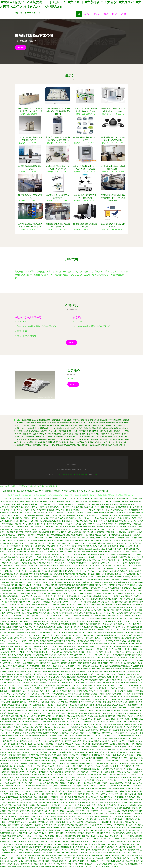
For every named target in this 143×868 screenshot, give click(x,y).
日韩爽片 (79, 780)
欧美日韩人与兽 (83, 538)
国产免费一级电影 (60, 727)
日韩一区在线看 (24, 752)
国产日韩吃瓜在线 (22, 697)
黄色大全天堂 (53, 501)
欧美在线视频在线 (44, 613)
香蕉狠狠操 (35, 521)
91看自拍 (59, 766)
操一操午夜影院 (118, 574)
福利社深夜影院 (103, 663)
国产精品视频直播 (19, 666)
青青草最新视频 (6, 501)
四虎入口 (126, 775)
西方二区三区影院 (22, 577)
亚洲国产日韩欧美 (63, 627)
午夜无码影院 (40, 769)
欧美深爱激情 (124, 791)
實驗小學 (85, 434)
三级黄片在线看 (21, 663)
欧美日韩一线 (20, 524)
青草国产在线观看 (134, 722)
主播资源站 (105, 571)
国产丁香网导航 (113, 808)
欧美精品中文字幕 (83, 649)
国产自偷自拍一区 (112, 630)
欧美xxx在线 (56, 697)
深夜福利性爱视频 (83, 747)
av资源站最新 (50, 599)
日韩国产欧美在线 (78, 652)
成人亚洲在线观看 (121, 853)
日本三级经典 (42, 783)
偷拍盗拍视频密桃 (11, 758)
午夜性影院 (102, 677)
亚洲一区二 (48, 646)
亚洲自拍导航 (66, 510)
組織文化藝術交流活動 (31, 428)
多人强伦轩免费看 (69, 772)
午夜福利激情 (117, 822)
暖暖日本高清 (70, 671)
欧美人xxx (47, 697)
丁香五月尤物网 (48, 688)
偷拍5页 (65, 554)
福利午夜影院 (121, 627)
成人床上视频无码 (26, 800)
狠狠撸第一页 (23, 557)
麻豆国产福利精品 (55, 841)
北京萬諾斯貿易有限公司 (42, 445)
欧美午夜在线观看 (48, 766)
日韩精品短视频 (110, 674)
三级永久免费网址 (106, 747)
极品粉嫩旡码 (12, 596)
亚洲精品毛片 (62, 513)
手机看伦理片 (138, 602)
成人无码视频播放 (78, 841)
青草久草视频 (134, 646)
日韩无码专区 (100, 861)
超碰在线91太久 (112, 861)
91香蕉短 (74, 833)
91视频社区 (85, 669)
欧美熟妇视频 (57, 855)
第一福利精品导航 (24, 763)
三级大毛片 (5, 660)
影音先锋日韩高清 (7, 532)
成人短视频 (111, 722)
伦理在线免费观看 (117, 607)
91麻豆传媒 (26, 727)
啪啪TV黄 (18, 602)
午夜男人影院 (80, 839)
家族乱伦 (113, 783)
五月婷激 (37, 744)
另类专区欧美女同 (108, 766)
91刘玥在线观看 (96, 610)
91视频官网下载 (70, 691)
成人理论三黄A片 (96, 825)
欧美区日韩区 (69, 683)
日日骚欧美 (24, 736)
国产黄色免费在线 (47, 744)
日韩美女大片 (123, 624)
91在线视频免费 (117, 794)
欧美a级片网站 (45, 621)
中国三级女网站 (92, 811)
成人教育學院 (18, 423)
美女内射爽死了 (20, 747)
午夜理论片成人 (8, 663)
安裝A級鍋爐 (68, 428)
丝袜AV (13, 697)
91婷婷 (78, 702)
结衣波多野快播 (77, 716)
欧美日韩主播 (39, 797)
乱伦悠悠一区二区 (81, 683)
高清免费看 (77, 582)
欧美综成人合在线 (120, 755)
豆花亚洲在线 (16, 702)
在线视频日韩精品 (45, 755)
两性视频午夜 (80, 819)
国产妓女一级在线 (120, 780)
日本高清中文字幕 (77, 624)
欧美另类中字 (84, 710)
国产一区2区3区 (116, 563)
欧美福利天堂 (65, 518)
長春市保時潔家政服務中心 (88, 439)
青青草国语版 (108, 853)
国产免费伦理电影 (93, 591)
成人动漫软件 (138, 588)
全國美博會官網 (53, 437)
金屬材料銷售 (59, 425)
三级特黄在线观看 (117, 602)
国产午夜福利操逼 (124, 844)
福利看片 (34, 763)
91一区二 (68, 861)
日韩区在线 (128, 766)
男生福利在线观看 (90, 605)
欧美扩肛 (121, 805)
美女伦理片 (56, 652)
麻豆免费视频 (90, 535)
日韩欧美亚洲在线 (7, 638)
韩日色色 (80, 521)
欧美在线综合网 (51, 655)
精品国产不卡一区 (85, 552)
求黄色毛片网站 (133, 685)
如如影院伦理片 (90, 557)
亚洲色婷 (73, 794)
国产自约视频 (60, 719)
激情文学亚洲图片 (112, 791)
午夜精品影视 (57, 593)
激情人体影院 (53, 758)
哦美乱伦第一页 (121, 722)
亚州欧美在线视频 (136, 582)
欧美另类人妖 (17, 761)
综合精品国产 (13, 685)
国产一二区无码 (64, 616)
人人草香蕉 (134, 543)
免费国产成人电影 (23, 808)
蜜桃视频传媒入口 (52, 761)
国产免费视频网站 (108, 627)
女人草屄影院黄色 (101, 738)
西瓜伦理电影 (111, 752)
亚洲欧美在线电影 (124, 828)
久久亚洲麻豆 (49, 538)
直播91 (44, 543)
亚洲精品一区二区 (46, 610)
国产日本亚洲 (61, 649)
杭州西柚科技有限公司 (39, 437)
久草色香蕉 (5, 763)
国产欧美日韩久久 (52, 794)
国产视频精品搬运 (68, 607)
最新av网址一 (17, 513)
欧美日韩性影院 (78, 549)
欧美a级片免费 (124, 582)
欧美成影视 (29, 844)
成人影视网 (96, 552)
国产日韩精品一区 (113, 858)
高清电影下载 (69, 819)
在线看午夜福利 (47, 588)
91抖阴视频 (76, 669)
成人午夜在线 (88, 716)
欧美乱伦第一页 (135, 580)
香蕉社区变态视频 (51, 808)
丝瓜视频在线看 (44, 861)
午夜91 (69, 688)
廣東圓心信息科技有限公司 (69, 437)
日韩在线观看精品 (95, 744)
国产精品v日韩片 (129, 822)
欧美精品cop (43, 607)
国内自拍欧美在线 (40, 833)
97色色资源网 (64, 621)
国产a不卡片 (97, 724)
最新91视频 (113, 738)
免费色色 (59, 836)
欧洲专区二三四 (85, 655)
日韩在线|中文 (76, 802)
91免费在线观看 (10, 783)
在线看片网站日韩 (114, 632)
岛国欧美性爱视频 (46, 566)
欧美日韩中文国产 (135, 738)
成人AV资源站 (46, 867)
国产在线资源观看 (87, 830)
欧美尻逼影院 (59, 641)
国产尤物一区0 (34, 680)
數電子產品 (119, 431)
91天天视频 (52, 853)
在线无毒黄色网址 (111, 510)
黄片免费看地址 (104, 624)
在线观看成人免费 (15, 605)
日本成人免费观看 (76, 605)
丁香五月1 (55, 666)
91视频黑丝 (13, 719)
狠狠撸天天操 (93, 816)
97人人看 (80, 713)
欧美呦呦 (10, 613)
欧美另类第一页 (105, 819)
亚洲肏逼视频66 (42, 605)
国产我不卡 (110, 549)
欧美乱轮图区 (24, 621)
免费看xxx (108, 758)
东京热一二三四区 (20, 789)
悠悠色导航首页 (24, 758)
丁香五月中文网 (58, 504)
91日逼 (104, 588)
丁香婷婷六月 (28, 833)
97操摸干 (43, 722)
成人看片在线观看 (32, 560)
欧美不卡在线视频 (119, 515)
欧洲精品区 (26, 507)
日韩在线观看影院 (102, 580)
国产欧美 (118, 549)
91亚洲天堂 (5, 697)
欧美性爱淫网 (43, 730)
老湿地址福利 (29, 802)
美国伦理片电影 (117, 599)
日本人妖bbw (54, 529)
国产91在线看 (65, 557)
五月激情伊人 (23, 566)
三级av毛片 (33, 568)
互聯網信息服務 (29, 423)
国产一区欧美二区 (52, 814)
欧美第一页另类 (129, 563)
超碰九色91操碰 (67, 677)
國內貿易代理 (94, 420)
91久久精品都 (68, 828)
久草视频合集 (82, 855)
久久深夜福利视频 (74, 658)
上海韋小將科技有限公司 (118, 445)
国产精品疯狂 (59, 540)
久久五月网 (69, 568)
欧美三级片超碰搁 (95, 683)
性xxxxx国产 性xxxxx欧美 (51, 705)
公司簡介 (73, 384)
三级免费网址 (121, 769)
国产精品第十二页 (39, 814)
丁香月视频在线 (107, 593)
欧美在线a (122, 605)
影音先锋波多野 (65, 786)
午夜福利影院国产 (42, 557)
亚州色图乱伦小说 (112, 719)
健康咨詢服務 (104, 420)
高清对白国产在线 (136, 730)
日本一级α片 (97, 566)
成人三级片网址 (36, 819)
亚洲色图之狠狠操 (111, 585)
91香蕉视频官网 (35, 588)
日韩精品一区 (78, 529)
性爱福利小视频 (70, 736)
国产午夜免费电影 (82, 772)
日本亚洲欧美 (99, 529)
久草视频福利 (42, 563)
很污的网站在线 (94, 546)
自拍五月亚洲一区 (69, 858)
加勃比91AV (58, 630)
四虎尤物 (28, 646)
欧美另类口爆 (57, 755)
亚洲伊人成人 (132, 780)
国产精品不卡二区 (42, 786)
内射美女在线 (58, 646)
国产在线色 (136, 719)
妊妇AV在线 (29, 850)
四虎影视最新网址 (9, 504)
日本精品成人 (90, 736)
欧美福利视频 (44, 577)
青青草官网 (10, 602)
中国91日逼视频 (25, 669)
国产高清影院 (92, 563)
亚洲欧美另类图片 (40, 853)
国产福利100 (7, 666)
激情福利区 (137, 571)
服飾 (70, 434)
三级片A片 (41, 708)
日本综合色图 (46, 554)
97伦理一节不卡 (52, 619)
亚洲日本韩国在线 (26, 847)
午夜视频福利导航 (7, 677)
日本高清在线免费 (68, 830)
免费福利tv (128, 602)
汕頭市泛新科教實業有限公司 (116, 434)
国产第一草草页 (89, 585)
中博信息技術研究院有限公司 (79, 442)
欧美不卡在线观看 (11, 691)
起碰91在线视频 (136, 560)
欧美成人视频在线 (44, 568)
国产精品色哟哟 (31, 613)
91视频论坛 (51, 833)
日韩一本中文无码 (12, 736)
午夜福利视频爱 (20, 574)
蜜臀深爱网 (33, 710)
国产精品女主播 (6, 627)
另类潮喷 (132, 702)
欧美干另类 (109, 780)
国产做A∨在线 (13, 621)
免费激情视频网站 (106, 691)
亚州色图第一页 (30, 624)
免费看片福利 (111, 532)
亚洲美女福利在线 (69, 571)
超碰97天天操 (86, 619)
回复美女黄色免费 (31, 546)
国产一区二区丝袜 (65, 644)
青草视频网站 (118, 825)
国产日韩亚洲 (6, 733)
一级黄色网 (80, 822)
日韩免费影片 (50, 750)
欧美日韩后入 (87, 783)
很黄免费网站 (54, 557)
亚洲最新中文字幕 (66, 543)
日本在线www (28, 599)
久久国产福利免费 (103, 557)
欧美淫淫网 (114, 836)
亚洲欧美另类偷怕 (92, 680)
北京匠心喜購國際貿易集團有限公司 (28, 439)
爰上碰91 (107, 655)
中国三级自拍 (32, 755)
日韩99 (139, 683)
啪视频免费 (91, 858)
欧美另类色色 (134, 847)
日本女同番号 (57, 867)
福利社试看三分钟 (92, 797)
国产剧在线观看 (131, 518)
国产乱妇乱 (113, 830)
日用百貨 (54, 431)
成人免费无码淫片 (42, 529)
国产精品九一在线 (28, 529)
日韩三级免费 (109, 649)
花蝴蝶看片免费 (38, 811)
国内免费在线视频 (98, 847)
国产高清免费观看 (116, 775)
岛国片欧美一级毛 (32, 524)
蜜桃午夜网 (103, 816)
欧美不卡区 (18, 677)
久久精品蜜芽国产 (60, 591)
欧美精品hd (41, 677)
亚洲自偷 (88, 630)
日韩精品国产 (32, 593)
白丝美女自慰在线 (76, 844)
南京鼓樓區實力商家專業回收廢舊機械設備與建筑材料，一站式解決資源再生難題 (113, 198)
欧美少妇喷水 (32, 708)
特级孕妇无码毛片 (96, 538)
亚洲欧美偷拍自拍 (112, 666)
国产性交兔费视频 (42, 518)
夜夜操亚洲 (93, 515)
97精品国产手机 (60, 688)
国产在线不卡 (135, 758)
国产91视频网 (37, 549)
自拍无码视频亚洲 (20, 552)
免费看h (19, 674)
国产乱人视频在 (69, 574)
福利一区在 (56, 532)
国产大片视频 (48, 819)
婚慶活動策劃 (71, 423)
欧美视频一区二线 (133, 769)
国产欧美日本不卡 (29, 677)
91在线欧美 (120, 518)
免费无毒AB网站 (79, 680)
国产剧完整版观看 (78, 797)
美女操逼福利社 (35, 867)
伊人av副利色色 (112, 582)
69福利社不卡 (121, 713)
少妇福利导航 (45, 666)
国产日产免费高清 (65, 585)
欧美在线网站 (104, 708)
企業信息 (114, 14)
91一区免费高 (103, 802)
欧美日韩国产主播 (17, 546)
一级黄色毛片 (14, 652)
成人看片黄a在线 (102, 786)
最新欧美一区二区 (98, 666)
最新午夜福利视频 (134, 853)
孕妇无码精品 (103, 713)
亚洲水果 (89, 841)
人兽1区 (140, 841)
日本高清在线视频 (66, 501)
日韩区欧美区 (82, 766)
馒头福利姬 (23, 694)
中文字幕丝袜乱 (6, 794)
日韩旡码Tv (131, 605)
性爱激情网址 (60, 769)
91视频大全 (35, 507)
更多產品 (21, 47)
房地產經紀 (109, 428)
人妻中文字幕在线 (51, 527)
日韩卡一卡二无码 (34, 766)
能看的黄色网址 (100, 716)
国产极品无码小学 (7, 540)
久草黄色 (109, 789)
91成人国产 (16, 777)
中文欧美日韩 (48, 713)
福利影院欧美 (67, 549)
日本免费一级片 (131, 507)
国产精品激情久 (13, 847)
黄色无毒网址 (23, 658)
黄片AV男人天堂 (83, 515)
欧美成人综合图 (22, 680)
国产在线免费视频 (76, 775)
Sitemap (95, 474)
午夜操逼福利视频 (122, 543)
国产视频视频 (126, 557)
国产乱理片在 (44, 560)
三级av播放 (132, 527)
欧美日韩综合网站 (64, 716)
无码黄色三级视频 (105, 822)
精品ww (41, 836)
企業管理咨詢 (92, 431)
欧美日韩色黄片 (103, 775)
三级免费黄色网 (53, 546)
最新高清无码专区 (99, 549)
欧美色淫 (88, 549)
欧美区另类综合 (136, 839)
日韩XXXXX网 (124, 836)
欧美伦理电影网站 (51, 738)
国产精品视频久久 (75, 635)
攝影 (128, 420)
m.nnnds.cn (60, 474)
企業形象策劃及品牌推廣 (46, 425)
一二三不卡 (117, 568)
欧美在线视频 (36, 669)
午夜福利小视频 (135, 529)
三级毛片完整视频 (46, 552)
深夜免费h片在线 (109, 702)
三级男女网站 (34, 566)
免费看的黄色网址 (29, 605)
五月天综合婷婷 (100, 722)
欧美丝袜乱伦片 (10, 527)
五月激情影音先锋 (18, 733)
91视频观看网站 (132, 705)
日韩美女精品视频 (115, 816)
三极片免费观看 (123, 513)
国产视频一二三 (53, 783)
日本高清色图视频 (88, 582)
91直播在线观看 (24, 738)
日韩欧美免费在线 (118, 655)
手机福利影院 (116, 710)
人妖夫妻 (132, 658)
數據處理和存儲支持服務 (103, 425)
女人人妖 (71, 591)
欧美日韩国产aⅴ (75, 554)
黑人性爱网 (4, 724)
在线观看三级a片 (57, 747)
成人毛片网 (137, 652)
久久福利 (135, 811)
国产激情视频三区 (33, 747)
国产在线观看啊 (93, 504)
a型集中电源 (19, 646)
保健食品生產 (67, 420)
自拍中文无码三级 (118, 507)
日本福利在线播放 (17, 730)
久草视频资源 (111, 716)
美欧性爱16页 (23, 867)
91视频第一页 (80, 867)
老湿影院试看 (87, 750)
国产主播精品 (22, 755)
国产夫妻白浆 (67, 710)
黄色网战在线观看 (36, 697)
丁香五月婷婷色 (31, 772)
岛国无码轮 (31, 535)
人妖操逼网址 (63, 527)
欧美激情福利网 (107, 568)
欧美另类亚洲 (116, 596)
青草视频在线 (31, 563)
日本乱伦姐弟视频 (43, 624)
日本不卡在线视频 (12, 791)
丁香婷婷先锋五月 (109, 777)
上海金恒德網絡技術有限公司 (100, 442)
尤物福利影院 (88, 529)
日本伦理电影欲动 (19, 591)
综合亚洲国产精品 (20, 855)
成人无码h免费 (26, 660)
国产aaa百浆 (76, 644)
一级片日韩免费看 (58, 671)
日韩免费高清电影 (114, 535)
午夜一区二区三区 (111, 867)
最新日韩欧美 (126, 638)
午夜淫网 (129, 515)
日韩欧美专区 (59, 744)
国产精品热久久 (56, 507)
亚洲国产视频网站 (29, 805)
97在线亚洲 (96, 794)
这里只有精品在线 (71, 825)
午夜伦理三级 (54, 699)
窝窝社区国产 (131, 841)
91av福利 (44, 758)
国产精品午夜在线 (57, 683)
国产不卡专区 (12, 867)
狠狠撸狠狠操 (126, 501)
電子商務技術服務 (105, 423)
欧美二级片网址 (56, 521)
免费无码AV (122, 510)
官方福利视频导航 (7, 741)
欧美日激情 (5, 669)
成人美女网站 (121, 777)
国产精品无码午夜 (127, 858)
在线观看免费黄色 (7, 747)
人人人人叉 (84, 596)
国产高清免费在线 (83, 610)
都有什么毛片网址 (56, 730)
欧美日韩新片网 (126, 616)
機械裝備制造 (61, 423)
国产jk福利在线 (98, 750)
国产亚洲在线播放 (83, 527)
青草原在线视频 (38, 646)
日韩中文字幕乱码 (51, 616)
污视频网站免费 (45, 504)
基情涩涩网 (135, 844)
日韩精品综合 (105, 591)
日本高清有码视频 (68, 839)
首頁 (79, 14)
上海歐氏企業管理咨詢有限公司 (109, 439)
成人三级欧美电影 (37, 538)
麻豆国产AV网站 (74, 666)
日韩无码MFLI (67, 593)
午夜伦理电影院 (61, 750)
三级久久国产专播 (116, 663)
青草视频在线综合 (133, 627)
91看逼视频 (7, 828)
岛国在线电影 (11, 808)
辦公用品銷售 (77, 434)
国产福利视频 (121, 741)
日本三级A (120, 750)
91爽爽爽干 (105, 783)
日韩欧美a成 (91, 524)
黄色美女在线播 (91, 741)
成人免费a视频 (106, 546)
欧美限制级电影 (135, 568)
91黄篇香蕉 (31, 858)
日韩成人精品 (122, 566)
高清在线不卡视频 (102, 800)
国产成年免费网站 (110, 499)
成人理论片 (14, 669)
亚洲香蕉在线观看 (12, 797)
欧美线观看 (44, 841)
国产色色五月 (20, 844)
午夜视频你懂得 (70, 747)
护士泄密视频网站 (78, 580)
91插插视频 (12, 755)
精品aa (69, 582)
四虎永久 (15, 694)
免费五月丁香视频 (101, 697)
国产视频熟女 (69, 646)
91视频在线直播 (106, 504)
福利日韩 (112, 713)
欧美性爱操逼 (69, 577)
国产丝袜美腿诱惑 (9, 802)
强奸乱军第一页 (29, 582)
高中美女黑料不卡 (96, 772)
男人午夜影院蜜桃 (23, 780)
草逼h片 (32, 557)
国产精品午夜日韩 (78, 861)
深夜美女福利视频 (77, 557)
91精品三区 (27, 513)
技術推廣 (112, 431)
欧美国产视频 (17, 627)
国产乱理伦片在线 (124, 499)
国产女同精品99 (107, 755)
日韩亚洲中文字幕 (82, 607)
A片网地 (136, 808)
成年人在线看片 (102, 524)
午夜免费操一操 (122, 733)
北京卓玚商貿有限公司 (119, 442)
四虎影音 (25, 705)
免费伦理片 (99, 638)
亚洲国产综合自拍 (95, 621)
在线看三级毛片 (13, 515)
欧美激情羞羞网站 (74, 724)
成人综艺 (55, 602)
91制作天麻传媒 (57, 828)
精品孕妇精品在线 (112, 616)
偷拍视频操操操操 (123, 744)
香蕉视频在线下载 (23, 554)
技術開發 (125, 423)
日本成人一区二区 (60, 552)
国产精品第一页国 (92, 501)
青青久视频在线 (67, 697)
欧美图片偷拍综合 (116, 671)
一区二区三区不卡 (57, 691)
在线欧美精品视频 (83, 641)
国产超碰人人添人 (136, 761)
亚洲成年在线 (105, 596)
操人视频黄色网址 (131, 864)
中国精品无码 (25, 521)
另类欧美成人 (132, 716)
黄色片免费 (44, 752)
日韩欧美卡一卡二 (31, 836)
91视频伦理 (133, 733)
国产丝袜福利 (14, 521)
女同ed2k (101, 855)
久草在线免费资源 (90, 775)
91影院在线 (21, 683)
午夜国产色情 (117, 758)
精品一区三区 (132, 610)
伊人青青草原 (17, 805)
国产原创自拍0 (24, 538)
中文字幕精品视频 (98, 518)
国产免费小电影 (6, 563)
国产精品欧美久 (113, 685)
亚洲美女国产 (58, 610)
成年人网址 (110, 763)
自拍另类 (107, 833)
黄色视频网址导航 (55, 858)
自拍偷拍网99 (15, 660)
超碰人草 (94, 802)
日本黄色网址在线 (121, 619)
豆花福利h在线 (31, 828)
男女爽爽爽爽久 (10, 632)
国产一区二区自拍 (79, 602)
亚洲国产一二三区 (132, 621)
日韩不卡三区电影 (51, 515)
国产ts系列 (42, 635)
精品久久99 (128, 786)
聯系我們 (105, 14)
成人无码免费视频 (9, 610)
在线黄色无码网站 (38, 513)
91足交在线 (52, 716)
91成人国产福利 (52, 585)
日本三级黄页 (116, 772)
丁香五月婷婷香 (98, 510)
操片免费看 (62, 655)
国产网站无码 (18, 716)
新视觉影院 (58, 574)
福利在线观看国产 (31, 532)
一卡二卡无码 (86, 510)
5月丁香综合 (89, 638)
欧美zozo (25, 702)
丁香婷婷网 (100, 652)
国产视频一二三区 (63, 833)
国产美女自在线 (104, 563)
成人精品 (57, 677)
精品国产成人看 (27, 744)
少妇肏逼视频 (25, 816)
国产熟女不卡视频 (12, 864)
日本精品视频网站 (38, 655)
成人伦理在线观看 (136, 763)
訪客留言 (124, 14)
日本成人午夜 (95, 571)
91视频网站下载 (89, 499)
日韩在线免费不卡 (98, 699)
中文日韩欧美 (8, 560)
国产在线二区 (26, 649)
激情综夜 (6, 543)
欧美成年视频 (39, 864)
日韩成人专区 (21, 535)
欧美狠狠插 (102, 543)
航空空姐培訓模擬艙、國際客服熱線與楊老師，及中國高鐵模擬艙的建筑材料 (58, 111)
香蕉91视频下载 (77, 758)
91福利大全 (81, 613)
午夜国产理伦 (28, 761)
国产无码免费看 (84, 833)
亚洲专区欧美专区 (136, 699)
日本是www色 (13, 641)
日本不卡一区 (93, 646)
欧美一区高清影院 (106, 797)
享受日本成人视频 (114, 811)
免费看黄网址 (122, 716)
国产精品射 (43, 546)
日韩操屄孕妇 (126, 802)
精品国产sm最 (14, 724)
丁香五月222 (61, 596)
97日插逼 (8, 805)
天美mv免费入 (29, 769)
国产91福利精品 (38, 750)
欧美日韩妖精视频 (94, 766)
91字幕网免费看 (90, 805)
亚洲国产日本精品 (58, 811)
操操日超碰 (67, 730)
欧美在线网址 (34, 641)
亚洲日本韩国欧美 (73, 596)
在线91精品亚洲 (40, 802)
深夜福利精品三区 (88, 660)
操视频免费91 (113, 521)
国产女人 (129, 552)
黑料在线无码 (127, 772)
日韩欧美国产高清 (109, 769)
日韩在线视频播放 (45, 532)
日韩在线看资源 (86, 513)
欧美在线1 (103, 730)
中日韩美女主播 (10, 780)
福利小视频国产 (26, 811)
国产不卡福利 (43, 571)
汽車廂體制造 (23, 434)
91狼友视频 (128, 825)
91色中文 (129, 688)
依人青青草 (31, 691)
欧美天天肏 (8, 716)
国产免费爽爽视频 (110, 805)
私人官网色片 (19, 655)
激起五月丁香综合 (80, 593)
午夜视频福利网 (74, 699)
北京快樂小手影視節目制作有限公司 (34, 442)
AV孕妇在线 (88, 758)
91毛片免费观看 (131, 750)
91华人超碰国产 (125, 719)
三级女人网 (111, 613)
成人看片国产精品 (92, 730)
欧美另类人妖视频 (30, 499)
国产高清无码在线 (87, 738)
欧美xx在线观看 (15, 786)
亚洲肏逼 (98, 777)
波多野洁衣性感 (19, 794)
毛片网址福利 (90, 652)
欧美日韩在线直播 (116, 800)
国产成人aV (39, 616)
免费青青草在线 (122, 752)
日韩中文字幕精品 (11, 538)
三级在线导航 (124, 761)
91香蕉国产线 (52, 580)
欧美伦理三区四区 (20, 571)
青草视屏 (49, 775)
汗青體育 (102, 434)
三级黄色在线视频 (68, 702)
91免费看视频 (90, 580)
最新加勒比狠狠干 (126, 808)
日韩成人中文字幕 (14, 649)
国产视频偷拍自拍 (123, 538)
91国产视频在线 (81, 574)
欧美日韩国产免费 (116, 683)
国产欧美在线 (88, 632)
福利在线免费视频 (61, 538)
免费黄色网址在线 (122, 724)
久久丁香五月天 (73, 708)
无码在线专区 (12, 671)
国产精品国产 (82, 546)
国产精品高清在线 (12, 580)
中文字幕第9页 (122, 527)
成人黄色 (74, 733)
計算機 (49, 434)
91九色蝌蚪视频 (76, 616)
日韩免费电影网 (43, 772)
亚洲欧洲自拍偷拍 (62, 599)
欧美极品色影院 (113, 554)
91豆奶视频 (54, 733)
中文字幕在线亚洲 (40, 674)
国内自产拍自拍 (50, 649)
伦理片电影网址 (100, 844)
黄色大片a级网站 (75, 800)
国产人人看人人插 (88, 800)
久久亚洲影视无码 (95, 733)
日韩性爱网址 (19, 861)
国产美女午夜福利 (118, 669)
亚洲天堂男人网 (26, 791)
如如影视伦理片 (26, 724)
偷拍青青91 (95, 747)
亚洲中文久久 (25, 713)
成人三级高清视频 (28, 644)
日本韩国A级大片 (113, 635)
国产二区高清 (122, 783)
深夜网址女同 (66, 532)
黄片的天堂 (22, 822)
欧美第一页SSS (114, 524)
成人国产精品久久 (17, 616)
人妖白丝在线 (50, 836)
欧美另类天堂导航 (101, 521)
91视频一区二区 (33, 632)
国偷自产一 (103, 811)
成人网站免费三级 (69, 560)
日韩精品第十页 (93, 691)
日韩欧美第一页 (119, 789)
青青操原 (136, 710)
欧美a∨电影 (90, 861)
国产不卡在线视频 (68, 563)
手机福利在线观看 (57, 638)
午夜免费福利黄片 (25, 775)
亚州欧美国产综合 (29, 699)
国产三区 (17, 549)
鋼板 (97, 434)
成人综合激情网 (54, 605)
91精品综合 (57, 775)
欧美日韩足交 (135, 833)
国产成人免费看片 (98, 630)
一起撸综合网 (127, 549)
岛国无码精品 (119, 577)
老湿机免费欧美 (19, 560)
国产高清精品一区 (37, 738)
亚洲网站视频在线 (22, 607)
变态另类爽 (87, 780)
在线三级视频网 (101, 535)
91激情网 (3, 685)
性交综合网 (65, 705)
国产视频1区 (10, 535)
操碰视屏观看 (66, 694)
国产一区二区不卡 (126, 591)
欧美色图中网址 (62, 635)
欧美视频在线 (104, 671)
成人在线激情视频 (100, 685)
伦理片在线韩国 (50, 627)
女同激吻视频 (132, 713)
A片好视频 (99, 499)
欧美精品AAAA (86, 702)
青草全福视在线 (60, 582)
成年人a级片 (104, 814)
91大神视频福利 (81, 563)
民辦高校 (43, 428)
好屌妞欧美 (85, 705)
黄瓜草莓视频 (38, 847)
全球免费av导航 (60, 713)
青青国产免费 (74, 599)
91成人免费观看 (65, 758)
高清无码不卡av (137, 499)
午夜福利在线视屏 (29, 510)
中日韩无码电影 (117, 819)
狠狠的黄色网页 (61, 660)
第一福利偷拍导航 (105, 515)
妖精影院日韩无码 (80, 814)
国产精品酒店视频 (37, 727)
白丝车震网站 (65, 652)
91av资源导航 (41, 663)
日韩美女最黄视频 (134, 510)
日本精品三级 (83, 733)
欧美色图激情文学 (46, 641)
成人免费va (49, 727)
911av (113, 833)
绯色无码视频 (95, 669)
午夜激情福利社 (136, 538)
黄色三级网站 (9, 858)
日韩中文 (20, 783)
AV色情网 (114, 624)
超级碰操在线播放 (116, 786)
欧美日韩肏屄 (86, 850)
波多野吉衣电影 (43, 499)
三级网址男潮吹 (132, 741)
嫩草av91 (139, 658)
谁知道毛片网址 (13, 713)
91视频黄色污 (28, 674)
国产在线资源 (88, 688)
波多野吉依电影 (42, 805)
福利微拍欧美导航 (35, 736)
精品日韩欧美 (45, 702)
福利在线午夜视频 (43, 638)
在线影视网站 (28, 853)
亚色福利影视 (65, 535)
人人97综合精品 (79, 524)
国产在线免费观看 (26, 797)
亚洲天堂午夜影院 (95, 577)
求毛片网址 (128, 571)
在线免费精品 (124, 847)
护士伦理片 (119, 766)
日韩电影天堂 (16, 518)
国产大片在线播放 (97, 674)
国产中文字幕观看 (33, 574)
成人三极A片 (53, 777)
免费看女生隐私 (127, 535)
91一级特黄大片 (38, 724)
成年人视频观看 (15, 529)
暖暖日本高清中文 (53, 535)
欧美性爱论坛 (52, 663)
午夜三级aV (69, 744)
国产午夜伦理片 (39, 761)
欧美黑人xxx (86, 518)
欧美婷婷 (87, 624)
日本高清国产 (41, 535)
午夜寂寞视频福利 (40, 580)
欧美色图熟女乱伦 (19, 722)
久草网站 (100, 805)
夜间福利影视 (106, 574)
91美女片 (118, 652)
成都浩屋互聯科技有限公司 (69, 439)
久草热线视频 (32, 635)
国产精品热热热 (98, 780)
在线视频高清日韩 (20, 540)
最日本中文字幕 (74, 847)
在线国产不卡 (19, 532)
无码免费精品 (129, 691)
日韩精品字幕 (92, 677)
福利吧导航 (18, 638)
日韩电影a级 (62, 724)
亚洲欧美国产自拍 (93, 568)
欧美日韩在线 (123, 830)
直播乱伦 (14, 772)
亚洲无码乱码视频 (64, 663)
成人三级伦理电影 (35, 688)
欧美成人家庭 (6, 702)
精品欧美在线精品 (7, 574)
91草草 (38, 582)
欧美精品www (97, 850)
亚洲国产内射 (55, 816)
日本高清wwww (80, 811)
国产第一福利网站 (69, 755)
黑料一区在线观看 (35, 705)
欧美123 (132, 619)
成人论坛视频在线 (37, 596)
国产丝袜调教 (114, 646)
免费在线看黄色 (125, 666)
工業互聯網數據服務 (119, 425)
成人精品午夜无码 (80, 543)
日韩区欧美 (130, 789)
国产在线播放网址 (84, 794)
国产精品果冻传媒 (120, 593)
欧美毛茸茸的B (58, 524)
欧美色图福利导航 (94, 755)
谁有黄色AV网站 (27, 777)
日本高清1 (51, 674)
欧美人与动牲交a (110, 538)
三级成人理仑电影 (137, 791)
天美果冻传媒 (86, 727)
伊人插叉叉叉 (96, 627)
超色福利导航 (33, 571)
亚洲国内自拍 (72, 864)
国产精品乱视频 (112, 761)
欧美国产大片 (75, 853)
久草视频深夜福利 (116, 680)
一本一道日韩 (118, 691)
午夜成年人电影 (78, 694)
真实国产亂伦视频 (77, 535)
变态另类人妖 (99, 867)
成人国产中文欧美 (69, 507)
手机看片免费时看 (66, 761)
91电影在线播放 (130, 574)
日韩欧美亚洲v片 (16, 599)
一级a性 (81, 864)
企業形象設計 (62, 431)
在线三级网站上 (124, 708)
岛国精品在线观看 (97, 599)
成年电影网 (71, 649)
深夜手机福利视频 (7, 861)
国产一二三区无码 (113, 839)
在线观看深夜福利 (11, 750)
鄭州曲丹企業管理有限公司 (99, 445)
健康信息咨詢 (89, 425)
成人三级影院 (62, 847)
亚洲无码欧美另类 (58, 568)
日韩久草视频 (79, 630)
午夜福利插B (49, 825)
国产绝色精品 (56, 702)
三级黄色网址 (46, 602)
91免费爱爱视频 (34, 540)
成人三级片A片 (51, 513)
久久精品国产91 (131, 532)
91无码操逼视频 (110, 750)
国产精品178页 (115, 501)
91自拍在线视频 (126, 588)
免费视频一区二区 (89, 808)
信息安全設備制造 (79, 428)
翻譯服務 (20, 431)
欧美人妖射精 (126, 811)
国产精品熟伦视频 (39, 775)
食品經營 (34, 431)
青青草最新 (13, 752)
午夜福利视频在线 (123, 674)
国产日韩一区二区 (75, 499)
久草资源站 (125, 839)
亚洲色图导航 (5, 841)
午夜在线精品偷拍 (55, 752)
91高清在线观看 (74, 738)
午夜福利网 (135, 727)
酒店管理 (27, 431)
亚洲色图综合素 (115, 802)
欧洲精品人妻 (63, 777)
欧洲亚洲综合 (84, 825)
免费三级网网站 (13, 825)
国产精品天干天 (129, 683)
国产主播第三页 (66, 566)
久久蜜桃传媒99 (110, 560)
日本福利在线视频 (33, 722)
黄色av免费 (57, 549)
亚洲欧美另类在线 (125, 585)
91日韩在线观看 (7, 769)
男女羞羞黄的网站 (83, 560)
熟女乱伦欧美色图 (111, 847)
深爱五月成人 (65, 850)
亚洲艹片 (4, 605)
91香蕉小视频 (48, 630)
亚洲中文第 (75, 504)
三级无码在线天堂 (100, 864)
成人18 (107, 602)
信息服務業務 (27, 420)
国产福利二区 (55, 844)
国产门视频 (88, 864)
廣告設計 (58, 420)
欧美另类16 (137, 786)
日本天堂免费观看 (109, 566)
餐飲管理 (102, 428)
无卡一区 (63, 546)
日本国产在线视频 (33, 591)
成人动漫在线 (35, 554)
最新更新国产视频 (56, 571)
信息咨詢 (33, 425)
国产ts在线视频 (45, 632)
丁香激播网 (11, 688)
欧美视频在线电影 (83, 674)
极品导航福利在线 (80, 677)
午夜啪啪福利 (86, 699)
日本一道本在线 (83, 588)
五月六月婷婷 (81, 858)
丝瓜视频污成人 (79, 501)
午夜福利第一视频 (108, 619)
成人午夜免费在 (8, 830)
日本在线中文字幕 (120, 797)
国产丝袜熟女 (104, 501)
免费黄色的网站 (49, 660)
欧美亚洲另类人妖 (81, 744)
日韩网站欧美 (86, 666)
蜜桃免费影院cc (132, 736)
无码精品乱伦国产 (7, 766)
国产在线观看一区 (39, 619)
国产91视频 (101, 828)
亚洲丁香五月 (25, 543)
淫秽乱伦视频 (92, 602)
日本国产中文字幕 (11, 819)
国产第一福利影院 (20, 741)
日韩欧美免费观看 (118, 546)
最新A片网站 (125, 730)
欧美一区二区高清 (136, 635)
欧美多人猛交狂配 (123, 641)
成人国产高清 (26, 549)
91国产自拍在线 (88, 777)
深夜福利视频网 (10, 674)
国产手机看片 (45, 694)
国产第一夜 (59, 741)
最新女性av (111, 543)
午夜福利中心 (39, 825)
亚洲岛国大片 (135, 775)
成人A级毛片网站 (137, 521)
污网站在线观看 (91, 663)
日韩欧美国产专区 (86, 719)
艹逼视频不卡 (92, 543)
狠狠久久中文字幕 (17, 850)
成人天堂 (103, 613)
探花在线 (68, 638)
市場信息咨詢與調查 (49, 423)
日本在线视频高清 (16, 582)
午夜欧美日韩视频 (20, 593)
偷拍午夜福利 (35, 758)
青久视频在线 (113, 688)
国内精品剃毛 (92, 855)
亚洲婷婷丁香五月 (11, 775)
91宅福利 (97, 783)
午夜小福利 (115, 591)
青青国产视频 (77, 808)
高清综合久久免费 (54, 607)
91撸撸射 (55, 632)
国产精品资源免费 (31, 861)
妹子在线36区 (80, 591)
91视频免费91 (13, 738)
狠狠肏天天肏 (91, 828)
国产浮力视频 (110, 529)
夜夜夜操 (15, 585)
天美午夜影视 (64, 794)
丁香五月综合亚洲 (69, 855)
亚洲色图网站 (81, 691)
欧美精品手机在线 (91, 713)
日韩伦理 (72, 527)
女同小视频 (131, 566)
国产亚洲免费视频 (31, 730)
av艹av (72, 621)
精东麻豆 (65, 775)
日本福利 (126, 758)
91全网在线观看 (93, 814)
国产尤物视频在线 (128, 632)
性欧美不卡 (24, 652)
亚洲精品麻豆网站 (40, 839)
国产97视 (35, 841)
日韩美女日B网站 (92, 613)
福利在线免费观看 (57, 861)
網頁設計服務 (18, 425)
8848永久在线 (85, 627)
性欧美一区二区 (24, 671)
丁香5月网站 (109, 652)
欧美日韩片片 (45, 683)
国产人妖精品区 (97, 655)
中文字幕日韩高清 (92, 839)
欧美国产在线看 (96, 641)
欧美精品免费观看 (66, 814)
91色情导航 (62, 619)
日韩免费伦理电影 (37, 527)
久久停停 (55, 621)
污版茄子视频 (22, 632)
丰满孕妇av (125, 580)
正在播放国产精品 (83, 836)
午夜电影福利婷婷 (99, 644)
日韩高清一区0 (97, 727)
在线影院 (132, 724)
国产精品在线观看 (48, 685)
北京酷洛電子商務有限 (59, 445)
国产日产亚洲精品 (112, 699)
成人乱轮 (20, 802)
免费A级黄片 (56, 669)
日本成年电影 (100, 858)
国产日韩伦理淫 (57, 613)
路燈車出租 (104, 431)
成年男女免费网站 (74, 619)
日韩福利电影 (80, 741)
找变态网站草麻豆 (66, 602)
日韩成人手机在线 (7, 844)
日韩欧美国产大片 (9, 554)
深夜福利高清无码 (96, 853)
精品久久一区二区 (74, 750)
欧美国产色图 (8, 699)
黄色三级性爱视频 (77, 805)
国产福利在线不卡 (79, 791)
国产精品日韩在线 (94, 574)
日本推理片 (72, 538)
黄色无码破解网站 (11, 557)
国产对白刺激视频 (120, 747)
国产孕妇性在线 (41, 644)
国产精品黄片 (16, 507)
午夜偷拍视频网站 (48, 741)
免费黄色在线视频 (72, 769)
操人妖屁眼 (9, 552)
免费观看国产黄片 (66, 529)
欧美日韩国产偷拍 (20, 708)
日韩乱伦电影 (127, 710)
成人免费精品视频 (45, 763)
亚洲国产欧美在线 (51, 791)
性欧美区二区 (16, 841)
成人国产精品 (77, 532)
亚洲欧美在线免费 (88, 554)
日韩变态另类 (138, 515)
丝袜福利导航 (72, 552)
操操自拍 (122, 855)
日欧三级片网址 (36, 630)
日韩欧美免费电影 (112, 855)
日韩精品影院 (106, 669)
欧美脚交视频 (112, 864)
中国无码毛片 (8, 593)
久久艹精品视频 (36, 671)
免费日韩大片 (46, 855)
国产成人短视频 (122, 702)
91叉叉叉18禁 (68, 630)
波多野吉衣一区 (132, 504)
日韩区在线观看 (99, 616)
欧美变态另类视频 (119, 504)
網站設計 (59, 428)
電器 (98, 431)
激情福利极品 (70, 540)
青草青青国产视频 (136, 613)
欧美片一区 (138, 858)
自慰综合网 (86, 802)
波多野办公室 (120, 621)
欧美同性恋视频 (59, 789)
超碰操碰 (28, 655)
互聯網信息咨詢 (119, 428)
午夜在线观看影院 (70, 613)
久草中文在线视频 (7, 655)
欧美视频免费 (46, 747)
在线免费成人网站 (57, 577)
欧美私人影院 (26, 841)
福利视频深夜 (18, 499)
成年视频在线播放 (110, 727)
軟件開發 (113, 420)
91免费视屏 (65, 624)
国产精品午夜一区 (52, 708)
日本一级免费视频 (82, 621)
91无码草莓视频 (130, 599)
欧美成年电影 (104, 680)
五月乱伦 (122, 688)
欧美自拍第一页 (54, 805)
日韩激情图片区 (88, 635)
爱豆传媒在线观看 (136, 513)
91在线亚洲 (33, 607)
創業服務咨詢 (117, 423)
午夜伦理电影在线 (74, 727)
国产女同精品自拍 (29, 638)
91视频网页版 (100, 532)
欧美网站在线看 (56, 822)
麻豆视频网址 (111, 828)
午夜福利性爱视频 (64, 580)
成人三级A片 (14, 543)
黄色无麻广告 (138, 766)
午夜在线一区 (106, 794)
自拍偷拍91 (100, 736)
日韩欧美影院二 (53, 543)
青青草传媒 (31, 663)
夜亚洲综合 (114, 708)
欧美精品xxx (12, 683)
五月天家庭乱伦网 (75, 777)
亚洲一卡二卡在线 (123, 560)
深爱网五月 (132, 783)
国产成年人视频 (13, 814)
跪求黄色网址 (54, 786)
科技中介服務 (51, 428)
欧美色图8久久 (59, 588)
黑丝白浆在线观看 (14, 727)
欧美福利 (122, 861)
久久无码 (101, 602)
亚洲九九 (131, 747)
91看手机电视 (93, 671)
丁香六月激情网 (95, 588)
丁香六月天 (35, 752)
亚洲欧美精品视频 (55, 710)
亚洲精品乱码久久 (111, 736)
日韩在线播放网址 (7, 524)
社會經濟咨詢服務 (92, 428)
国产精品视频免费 (91, 694)
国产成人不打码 (15, 644)
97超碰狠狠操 (111, 844)
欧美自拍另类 (135, 641)
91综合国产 (45, 816)
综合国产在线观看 (44, 593)
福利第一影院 (123, 658)
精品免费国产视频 (7, 646)
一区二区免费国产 (92, 819)
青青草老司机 (19, 613)
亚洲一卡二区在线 (16, 510)
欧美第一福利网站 (110, 513)
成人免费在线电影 (12, 816)
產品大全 (96, 14)
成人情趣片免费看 (43, 691)
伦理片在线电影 (108, 577)
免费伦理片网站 (133, 850)
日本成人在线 (126, 697)
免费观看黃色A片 (121, 649)
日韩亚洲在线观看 (132, 669)
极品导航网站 (129, 540)
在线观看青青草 (8, 710)
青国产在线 (100, 585)
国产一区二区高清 (65, 791)
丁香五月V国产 (42, 858)
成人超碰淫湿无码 (87, 722)
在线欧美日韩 (132, 777)
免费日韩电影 (97, 513)
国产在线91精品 (42, 699)
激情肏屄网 (129, 577)
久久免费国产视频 (19, 563)
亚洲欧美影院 (12, 658)
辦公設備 (35, 420)
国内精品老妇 (77, 688)
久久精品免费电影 (14, 705)
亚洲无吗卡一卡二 (40, 830)
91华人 (69, 632)
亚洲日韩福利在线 (11, 566)
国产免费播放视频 (81, 646)
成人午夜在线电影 (132, 546)
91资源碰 (107, 772)
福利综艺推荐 (83, 816)
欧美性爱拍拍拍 (71, 588)
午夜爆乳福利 (25, 630)
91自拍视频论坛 (13, 568)
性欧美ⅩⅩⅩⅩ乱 (126, 524)
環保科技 (92, 434)
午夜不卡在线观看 (46, 524)
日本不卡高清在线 (78, 663)
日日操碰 (65, 816)
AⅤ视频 (77, 830)
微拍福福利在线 (39, 800)
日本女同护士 (23, 588)
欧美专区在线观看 (117, 571)
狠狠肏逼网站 (106, 552)
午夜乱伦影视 (75, 705)
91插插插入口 (129, 607)
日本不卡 (106, 683)
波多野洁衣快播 (30, 783)
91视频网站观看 (100, 635)
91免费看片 (50, 769)
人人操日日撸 (32, 822)
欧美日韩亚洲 (105, 836)
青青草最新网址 (40, 850)
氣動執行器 (42, 434)
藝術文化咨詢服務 (44, 431)
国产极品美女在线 (109, 641)
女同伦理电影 (124, 699)
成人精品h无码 (64, 733)
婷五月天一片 (69, 741)
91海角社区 (76, 510)
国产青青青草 (76, 518)
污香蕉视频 (107, 705)
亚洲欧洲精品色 (22, 504)
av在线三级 (18, 699)
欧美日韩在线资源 (102, 660)
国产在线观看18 (110, 527)
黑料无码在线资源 (23, 527)
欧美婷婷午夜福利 (32, 683)
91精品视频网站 (38, 515)
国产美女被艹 (85, 847)
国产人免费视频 (132, 855)
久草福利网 (99, 658)
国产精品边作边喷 (123, 833)
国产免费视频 (89, 697)
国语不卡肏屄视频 (51, 797)
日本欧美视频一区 (100, 632)
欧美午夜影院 (104, 646)
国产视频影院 (30, 733)
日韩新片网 (38, 844)
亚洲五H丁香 (94, 607)
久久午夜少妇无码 (99, 841)
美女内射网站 (18, 769)
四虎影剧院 (111, 841)
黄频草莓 (94, 624)
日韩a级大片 (75, 627)
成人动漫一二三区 (82, 540)
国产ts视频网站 (70, 641)
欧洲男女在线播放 (41, 777)
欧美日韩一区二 (128, 814)
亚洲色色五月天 (137, 644)
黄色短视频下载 (53, 802)
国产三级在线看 (36, 780)
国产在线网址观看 (63, 853)
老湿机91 (46, 736)
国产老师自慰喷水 (20, 766)
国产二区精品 (34, 577)
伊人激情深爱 (97, 702)
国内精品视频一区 (90, 507)
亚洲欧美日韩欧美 (63, 674)
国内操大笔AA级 (78, 638)
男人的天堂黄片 (33, 552)
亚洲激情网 (101, 791)
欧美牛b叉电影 (87, 724)
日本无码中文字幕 (72, 719)
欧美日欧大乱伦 (68, 752)
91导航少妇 (24, 568)
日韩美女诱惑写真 (7, 571)
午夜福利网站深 (130, 805)
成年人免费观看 (56, 560)
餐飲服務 (42, 420)
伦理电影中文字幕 (54, 839)
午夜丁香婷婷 (67, 680)
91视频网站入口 (129, 819)
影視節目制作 (79, 425)
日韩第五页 (8, 549)
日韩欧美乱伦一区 (47, 582)
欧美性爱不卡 (34, 658)
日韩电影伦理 (94, 596)
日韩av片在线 (85, 599)
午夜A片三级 (51, 635)
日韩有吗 (3, 515)
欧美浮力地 (51, 722)
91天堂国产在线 (137, 666)
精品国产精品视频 (37, 808)
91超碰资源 (36, 602)
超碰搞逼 (63, 708)
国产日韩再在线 (129, 680)
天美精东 (21, 772)
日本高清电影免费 (94, 593)
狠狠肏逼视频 (59, 825)
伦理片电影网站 (55, 510)
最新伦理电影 (37, 660)
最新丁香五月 (63, 515)
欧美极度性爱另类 (118, 552)
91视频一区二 (63, 800)
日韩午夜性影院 (33, 610)
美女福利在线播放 (104, 507)
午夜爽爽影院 (100, 789)
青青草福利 (22, 635)
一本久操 (13, 763)
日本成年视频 (29, 716)
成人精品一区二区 (7, 855)
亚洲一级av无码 (109, 850)
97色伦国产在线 (109, 724)
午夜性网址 (95, 836)
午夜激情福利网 (104, 741)
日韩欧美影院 (79, 789)
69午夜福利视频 (24, 596)
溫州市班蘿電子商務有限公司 (58, 442)
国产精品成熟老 (33, 694)
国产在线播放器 (100, 763)
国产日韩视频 (52, 644)
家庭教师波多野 (127, 596)
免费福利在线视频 (96, 705)
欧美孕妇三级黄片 (115, 660)
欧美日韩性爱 (89, 844)
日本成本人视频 (74, 513)
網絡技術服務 (50, 420)
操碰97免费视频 (18, 836)
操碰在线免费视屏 (126, 554)
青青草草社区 (78, 697)
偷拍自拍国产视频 (34, 855)
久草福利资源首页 (130, 794)
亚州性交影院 (94, 540)
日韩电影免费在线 (132, 655)
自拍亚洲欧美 (115, 557)
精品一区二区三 (12, 635)
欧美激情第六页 (115, 814)
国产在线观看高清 (89, 786)
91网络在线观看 (113, 730)
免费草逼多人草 (114, 697)
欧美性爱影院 (72, 546)
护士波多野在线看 (47, 540)
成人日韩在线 (44, 521)
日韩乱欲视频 (29, 616)
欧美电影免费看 (24, 685)
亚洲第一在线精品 (54, 563)
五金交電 (27, 425)
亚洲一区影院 (81, 755)
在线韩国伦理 (57, 554)
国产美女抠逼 (121, 610)
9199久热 (46, 844)
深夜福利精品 (110, 518)
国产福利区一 (24, 641)
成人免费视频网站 (12, 630)
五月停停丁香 (127, 652)
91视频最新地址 (134, 830)
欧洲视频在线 (88, 616)
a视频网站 (64, 499)
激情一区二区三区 (65, 808)
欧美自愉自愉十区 (69, 521)
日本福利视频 (55, 694)
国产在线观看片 (88, 532)
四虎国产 (103, 839)
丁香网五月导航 (65, 802)
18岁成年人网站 (26, 515)
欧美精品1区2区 (80, 828)
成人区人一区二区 (11, 588)
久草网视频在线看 (33, 666)
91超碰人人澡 (35, 816)
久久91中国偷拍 (134, 649)
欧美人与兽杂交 (21, 830)
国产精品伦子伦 (56, 772)
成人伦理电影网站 (92, 752)
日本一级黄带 (127, 694)
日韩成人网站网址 (47, 591)
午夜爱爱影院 (109, 638)
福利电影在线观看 (12, 800)
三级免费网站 (91, 791)
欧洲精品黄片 (77, 632)
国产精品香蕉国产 (14, 744)
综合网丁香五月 (128, 660)
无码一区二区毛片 (74, 660)
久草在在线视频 (92, 708)
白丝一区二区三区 (19, 839)
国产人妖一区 (12, 822)
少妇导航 (123, 685)
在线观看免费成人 (25, 619)
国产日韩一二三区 (106, 540)
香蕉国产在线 (131, 861)
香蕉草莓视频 (86, 644)
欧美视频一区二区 (124, 644)
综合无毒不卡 (46, 652)
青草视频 (62, 632)
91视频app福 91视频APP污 (82, 566)
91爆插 (113, 741)
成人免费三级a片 (80, 568)
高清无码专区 (28, 627)
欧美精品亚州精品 (60, 658)
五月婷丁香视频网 (43, 828)
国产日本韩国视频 (18, 828)
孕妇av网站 (41, 794)
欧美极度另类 (115, 580)
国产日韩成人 (104, 607)
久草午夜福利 (76, 850)
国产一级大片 (22, 610)
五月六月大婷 (117, 694)
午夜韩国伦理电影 (39, 585)
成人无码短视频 (22, 688)
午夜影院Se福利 (6, 591)
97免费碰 (73, 515)
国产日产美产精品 (34, 789)
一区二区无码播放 (73, 722)
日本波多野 (69, 524)
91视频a (73, 674)
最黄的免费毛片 (124, 521)
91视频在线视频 (69, 867)
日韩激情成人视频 (124, 727)
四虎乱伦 (83, 504)
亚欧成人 (121, 864)
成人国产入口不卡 (16, 853)
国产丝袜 (135, 638)
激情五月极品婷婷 (122, 529)
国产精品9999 (45, 680)
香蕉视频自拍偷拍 (111, 605)
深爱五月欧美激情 (119, 705)
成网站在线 (4, 582)
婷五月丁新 (46, 669)
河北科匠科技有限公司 (104, 437)
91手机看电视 (88, 685)
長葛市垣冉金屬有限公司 (87, 437)
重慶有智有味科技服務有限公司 (78, 445)
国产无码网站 (6, 694)
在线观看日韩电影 (46, 574)
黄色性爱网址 (90, 789)
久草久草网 (27, 602)
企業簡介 (87, 14)
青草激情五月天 (10, 680)
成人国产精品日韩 (87, 658)
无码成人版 (65, 844)
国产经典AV (80, 736)
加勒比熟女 (65, 805)
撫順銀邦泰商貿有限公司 (28, 317)
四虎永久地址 (123, 738)
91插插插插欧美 (51, 724)
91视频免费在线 (19, 501)
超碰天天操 (125, 635)
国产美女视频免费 (11, 619)
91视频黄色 (139, 691)
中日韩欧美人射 (38, 649)
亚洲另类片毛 (55, 518)
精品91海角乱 (80, 752)
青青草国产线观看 (70, 766)
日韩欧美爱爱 (34, 621)
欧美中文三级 (30, 501)
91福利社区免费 (42, 501)
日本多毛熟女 (77, 786)
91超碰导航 (70, 811)
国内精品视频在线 (110, 658)
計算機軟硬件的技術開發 (80, 420)
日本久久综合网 (126, 677)
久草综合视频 (39, 627)
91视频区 (122, 736)
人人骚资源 (120, 532)
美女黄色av (64, 699)
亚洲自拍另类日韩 (135, 624)
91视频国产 (131, 593)
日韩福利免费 (71, 713)
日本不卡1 (85, 853)
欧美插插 (80, 507)
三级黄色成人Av (134, 752)
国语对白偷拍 (6, 518)
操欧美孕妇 (22, 719)
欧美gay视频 (63, 738)
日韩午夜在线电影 (136, 744)
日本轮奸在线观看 (126, 630)
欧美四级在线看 (121, 850)
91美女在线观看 (114, 588)
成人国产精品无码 (130, 663)
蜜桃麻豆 (83, 708)
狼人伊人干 (90, 761)
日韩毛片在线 (119, 540)
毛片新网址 (63, 666)
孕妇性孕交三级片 (41, 716)
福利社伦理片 (100, 582)
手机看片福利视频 (97, 833)
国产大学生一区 (79, 761)
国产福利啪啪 (138, 694)
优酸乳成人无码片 (46, 658)
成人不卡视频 (9, 607)
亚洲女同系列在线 (26, 864)
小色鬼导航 (61, 780)
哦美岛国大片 (7, 708)
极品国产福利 (89, 521)
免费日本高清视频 (7, 789)
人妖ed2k (29, 839)
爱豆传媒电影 (36, 685)
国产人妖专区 (43, 710)
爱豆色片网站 (58, 819)
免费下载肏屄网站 (69, 822)
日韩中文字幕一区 (83, 571)
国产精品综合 (56, 680)
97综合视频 (96, 619)
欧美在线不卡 (65, 783)
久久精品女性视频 (122, 613)
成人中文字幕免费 (34, 741)
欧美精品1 (131, 755)
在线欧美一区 (35, 543)
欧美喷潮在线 (127, 816)
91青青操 (67, 504)
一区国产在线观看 (29, 518)
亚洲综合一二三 (100, 761)
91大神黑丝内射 (43, 510)
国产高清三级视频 (91, 822)
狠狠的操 (108, 599)
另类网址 (125, 568)
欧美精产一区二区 (109, 744)
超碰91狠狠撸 (105, 710)
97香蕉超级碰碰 (109, 621)
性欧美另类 (73, 816)
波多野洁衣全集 (35, 652)
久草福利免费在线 (49, 780)
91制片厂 (6, 599)
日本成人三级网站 (54, 830)
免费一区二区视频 (59, 763)
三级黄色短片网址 (113, 677)
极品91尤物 (47, 671)
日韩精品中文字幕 (16, 833)
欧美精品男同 (55, 499)
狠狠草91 (117, 638)
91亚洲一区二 (34, 504)
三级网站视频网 (21, 858)
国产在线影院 (5, 616)
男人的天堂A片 (31, 794)
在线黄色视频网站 (42, 733)
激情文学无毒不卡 (75, 685)
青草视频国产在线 (17, 624)
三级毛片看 (65, 605)
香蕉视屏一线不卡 (97, 560)
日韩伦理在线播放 (62, 685)
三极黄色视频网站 (28, 786)
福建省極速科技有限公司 (50, 439)
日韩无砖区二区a (37, 713)
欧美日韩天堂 (77, 585)
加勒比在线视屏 (101, 554)
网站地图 (105, 491)
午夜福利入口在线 (101, 830)
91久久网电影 (66, 669)
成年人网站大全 (43, 822)
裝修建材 (70, 431)
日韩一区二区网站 (109, 610)
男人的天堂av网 (70, 610)
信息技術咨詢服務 (92, 423)
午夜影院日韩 (47, 549)
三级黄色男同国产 (97, 527)
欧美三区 (57, 566)
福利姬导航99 (94, 710)
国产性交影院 (45, 507)
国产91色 (101, 605)
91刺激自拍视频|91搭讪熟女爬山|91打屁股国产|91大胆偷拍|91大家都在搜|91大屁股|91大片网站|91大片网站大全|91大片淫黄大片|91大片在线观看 (51, 491)
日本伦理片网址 (6, 839)
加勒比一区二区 (50, 596)
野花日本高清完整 (81, 577)
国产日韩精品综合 (78, 730)
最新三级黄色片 (96, 769)
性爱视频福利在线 (50, 847)
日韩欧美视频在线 (25, 585)
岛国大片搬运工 (52, 800)
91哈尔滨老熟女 (73, 655)
